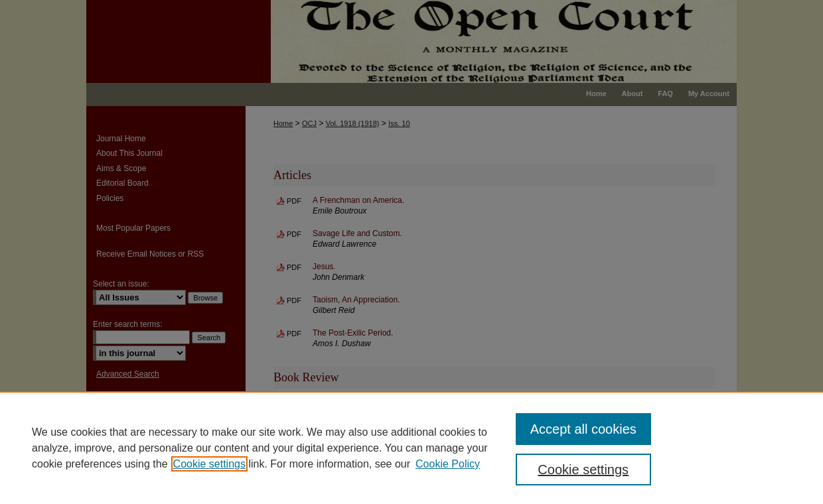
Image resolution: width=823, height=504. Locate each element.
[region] (411, 448)
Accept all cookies (583, 429)
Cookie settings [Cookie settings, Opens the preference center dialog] (583, 470)
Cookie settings (209, 464)
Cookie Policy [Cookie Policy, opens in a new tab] (448, 464)
